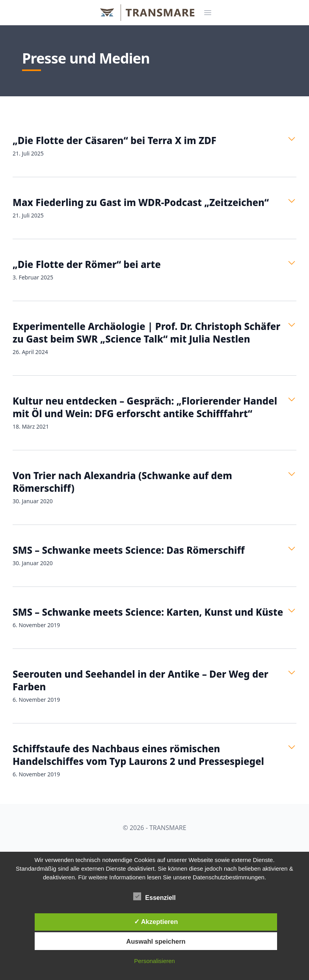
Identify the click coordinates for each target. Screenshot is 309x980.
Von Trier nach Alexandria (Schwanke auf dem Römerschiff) (122, 482)
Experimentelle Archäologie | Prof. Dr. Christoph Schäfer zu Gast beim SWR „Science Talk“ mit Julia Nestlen (146, 333)
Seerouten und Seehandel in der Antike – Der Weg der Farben (141, 680)
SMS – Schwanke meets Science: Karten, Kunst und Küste (148, 612)
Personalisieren (154, 961)
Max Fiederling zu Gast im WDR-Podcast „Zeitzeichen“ (141, 202)
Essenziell (154, 896)
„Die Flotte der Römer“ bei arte (87, 264)
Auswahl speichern (156, 941)
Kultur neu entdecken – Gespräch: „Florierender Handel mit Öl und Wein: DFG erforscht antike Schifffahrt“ (145, 407)
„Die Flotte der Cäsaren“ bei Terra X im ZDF (114, 140)
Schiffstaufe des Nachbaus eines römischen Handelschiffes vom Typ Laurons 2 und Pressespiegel (138, 755)
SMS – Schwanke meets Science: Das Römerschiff (129, 550)
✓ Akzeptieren (156, 922)
